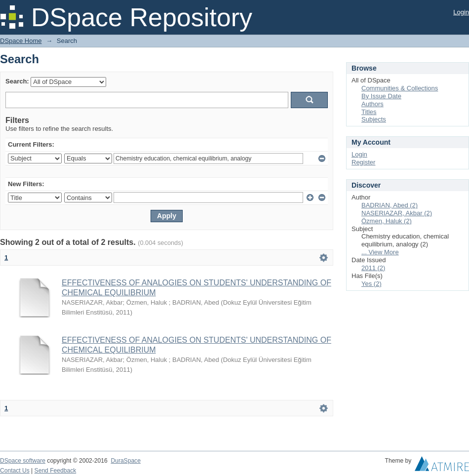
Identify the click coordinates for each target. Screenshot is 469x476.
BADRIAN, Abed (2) (390, 205)
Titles (369, 112)
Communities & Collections (400, 88)
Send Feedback (56, 471)
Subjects (374, 119)
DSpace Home (21, 41)
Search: (17, 81)
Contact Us (15, 471)
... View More (380, 252)
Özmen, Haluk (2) (387, 221)
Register (363, 162)
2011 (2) (373, 268)
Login (461, 12)
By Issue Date (381, 96)
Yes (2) (371, 284)
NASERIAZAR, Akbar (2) (397, 213)
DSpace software (23, 461)
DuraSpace (125, 461)
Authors (372, 104)
